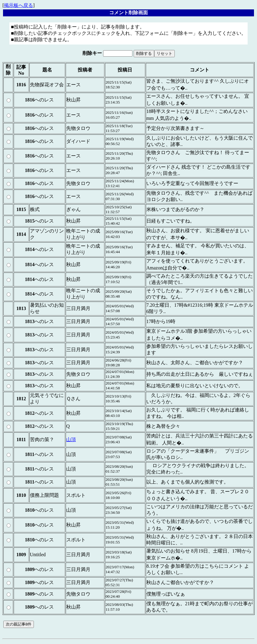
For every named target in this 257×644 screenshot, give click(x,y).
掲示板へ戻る (18, 5)
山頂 (71, 439)
